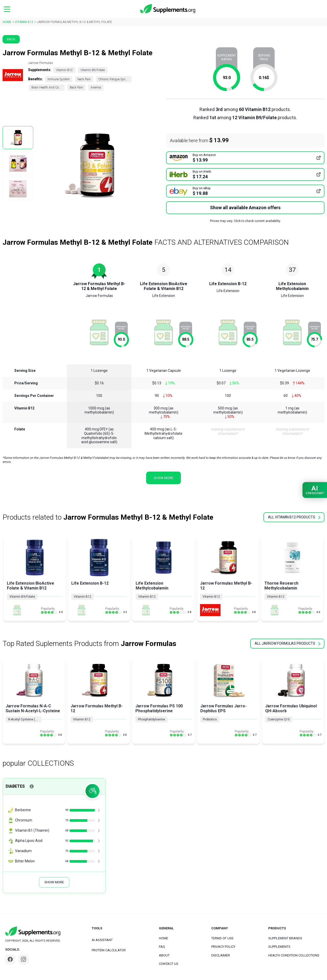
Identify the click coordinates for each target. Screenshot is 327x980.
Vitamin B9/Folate (93, 70)
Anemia (96, 87)
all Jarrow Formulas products (288, 643)
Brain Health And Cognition (48, 87)
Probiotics (210, 719)
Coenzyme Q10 (279, 719)
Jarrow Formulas (41, 63)
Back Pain (76, 87)
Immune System (59, 79)
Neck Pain (84, 79)
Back (11, 39)
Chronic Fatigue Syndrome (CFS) (115, 79)
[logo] (168, 9)
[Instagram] (24, 959)
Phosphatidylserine (151, 719)
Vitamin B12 (64, 70)
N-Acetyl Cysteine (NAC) (25, 719)
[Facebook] (10, 959)
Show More (54, 882)
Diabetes (15, 786)
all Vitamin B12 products (294, 517)
